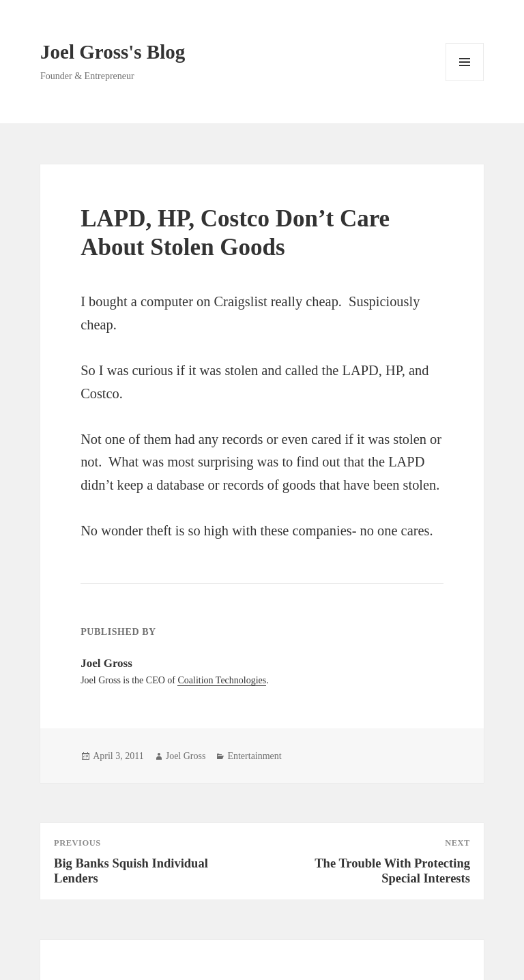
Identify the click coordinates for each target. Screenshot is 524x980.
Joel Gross (186, 756)
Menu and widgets (465, 81)
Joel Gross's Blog (113, 52)
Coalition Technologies (222, 680)
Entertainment (254, 756)
